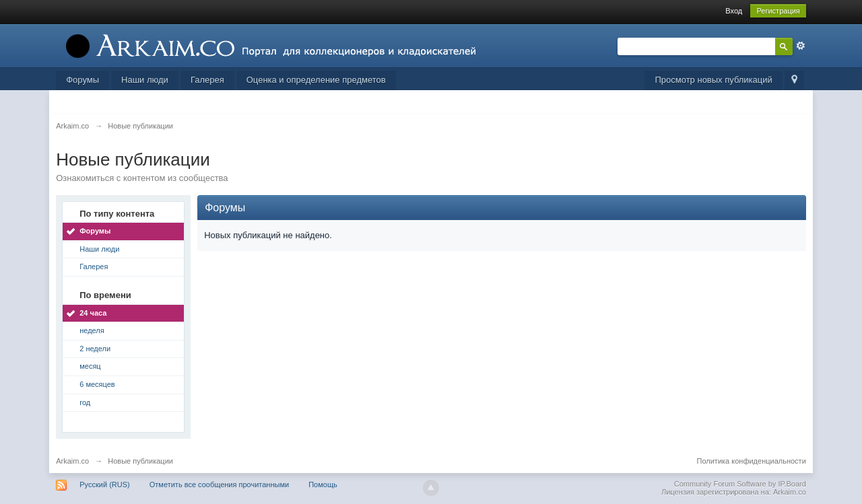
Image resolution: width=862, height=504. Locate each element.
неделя (92, 330)
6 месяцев (97, 384)
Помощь (323, 484)
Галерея (207, 80)
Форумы (82, 80)
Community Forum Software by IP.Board (740, 484)
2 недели (95, 349)
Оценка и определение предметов (316, 80)
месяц (90, 366)
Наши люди (145, 80)
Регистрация (778, 11)
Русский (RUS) (104, 484)
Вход (734, 11)
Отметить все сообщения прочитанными (219, 484)
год (85, 402)
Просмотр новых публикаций (713, 80)
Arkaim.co (72, 461)
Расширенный (801, 46)
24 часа (93, 313)
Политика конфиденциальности (752, 461)
